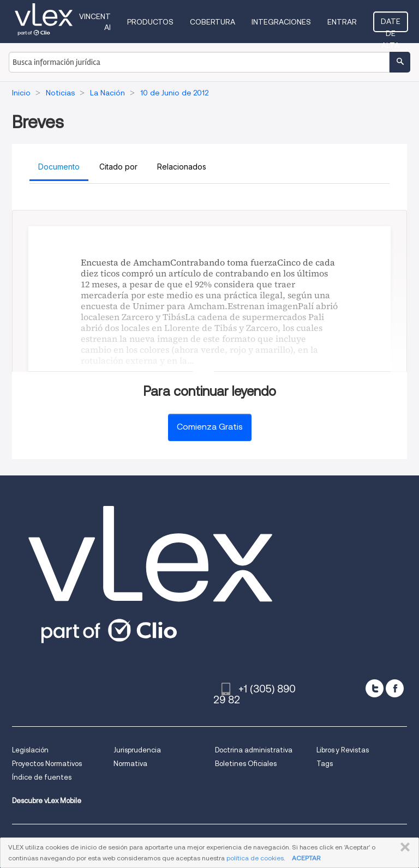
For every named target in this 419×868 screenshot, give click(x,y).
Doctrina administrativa (254, 750)
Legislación (30, 750)
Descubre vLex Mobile (47, 801)
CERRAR (403, 847)
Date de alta (391, 25)
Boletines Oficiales (246, 764)
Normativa (130, 764)
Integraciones (281, 22)
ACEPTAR (306, 858)
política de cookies (255, 858)
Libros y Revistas (343, 750)
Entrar (342, 22)
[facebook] (395, 688)
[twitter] (375, 688)
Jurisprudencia (137, 750)
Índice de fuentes (42, 777)
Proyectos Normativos (47, 764)
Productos (150, 22)
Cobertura (213, 22)
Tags (325, 764)
